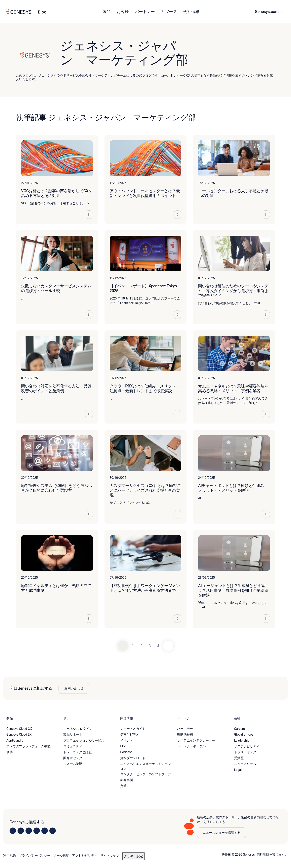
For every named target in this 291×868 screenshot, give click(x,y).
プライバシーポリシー (34, 856)
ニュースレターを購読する (222, 833)
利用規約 (9, 856)
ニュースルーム (245, 764)
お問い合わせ (74, 688)
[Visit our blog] (53, 831)
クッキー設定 (133, 856)
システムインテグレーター (196, 740)
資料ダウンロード (133, 758)
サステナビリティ (247, 746)
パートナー (185, 729)
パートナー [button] (145, 12)
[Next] (168, 646)
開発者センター (74, 758)
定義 (123, 786)
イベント (126, 740)
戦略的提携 (185, 734)
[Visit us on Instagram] (21, 831)
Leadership (242, 740)
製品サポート (73, 734)
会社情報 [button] (191, 12)
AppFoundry (15, 740)
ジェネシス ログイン (78, 729)
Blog (123, 746)
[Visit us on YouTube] (45, 831)
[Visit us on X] (29, 831)
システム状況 (73, 764)
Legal (238, 770)
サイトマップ (110, 856)
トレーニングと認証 (78, 752)
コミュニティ (73, 746)
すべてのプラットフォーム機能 (28, 746)
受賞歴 (239, 758)
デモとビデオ (130, 734)
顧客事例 (126, 780)
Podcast (126, 752)
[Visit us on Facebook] (37, 831)
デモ (10, 758)
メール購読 (61, 856)
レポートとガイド (133, 729)
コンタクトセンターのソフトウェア (145, 774)
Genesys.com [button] (267, 12)
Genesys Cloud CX (19, 729)
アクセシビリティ (85, 856)
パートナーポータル (191, 746)
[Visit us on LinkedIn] (13, 831)
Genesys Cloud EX (19, 734)
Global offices (244, 734)
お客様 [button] (123, 12)
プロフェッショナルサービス (84, 740)
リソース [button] (169, 12)
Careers (239, 729)
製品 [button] (106, 12)
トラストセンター (247, 752)
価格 (10, 752)
